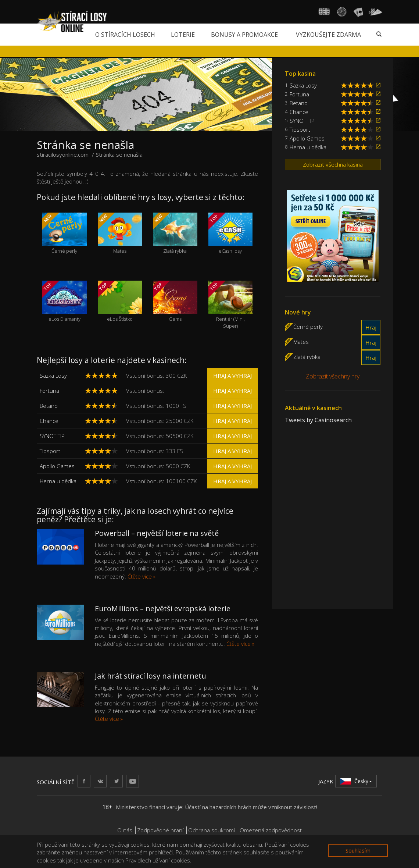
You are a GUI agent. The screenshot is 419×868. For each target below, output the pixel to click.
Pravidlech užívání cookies (158, 860)
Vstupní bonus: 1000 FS (156, 406)
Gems (175, 301)
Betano (49, 406)
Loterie (183, 35)
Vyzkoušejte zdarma (328, 35)
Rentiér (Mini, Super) (231, 305)
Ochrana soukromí (212, 830)
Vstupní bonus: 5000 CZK (158, 466)
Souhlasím (358, 850)
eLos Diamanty (65, 301)
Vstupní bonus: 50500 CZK (160, 436)
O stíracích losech (125, 35)
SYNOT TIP (52, 436)
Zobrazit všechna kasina (333, 164)
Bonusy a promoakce (244, 35)
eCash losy (231, 233)
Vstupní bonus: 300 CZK (156, 376)
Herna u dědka (58, 481)
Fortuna (49, 391)
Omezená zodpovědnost (271, 830)
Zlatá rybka (175, 233)
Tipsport (50, 451)
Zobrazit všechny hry (333, 376)
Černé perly (65, 233)
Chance (49, 421)
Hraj (371, 327)
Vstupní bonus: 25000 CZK (160, 421)
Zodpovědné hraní (160, 830)
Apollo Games (57, 466)
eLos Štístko (120, 301)
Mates (120, 233)
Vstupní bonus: (145, 391)
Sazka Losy (53, 376)
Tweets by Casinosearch (318, 420)
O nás (125, 830)
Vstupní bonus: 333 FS (155, 451)
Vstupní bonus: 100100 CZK (161, 481)
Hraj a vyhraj (232, 376)
